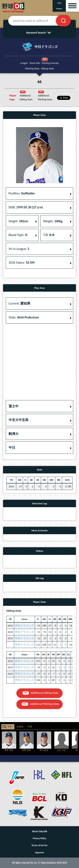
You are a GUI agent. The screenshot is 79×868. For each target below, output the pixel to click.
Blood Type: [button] (18, 235)
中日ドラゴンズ (24, 626)
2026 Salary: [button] (22, 262)
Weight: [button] (53, 221)
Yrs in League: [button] (19, 249)
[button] (39, 406)
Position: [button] (22, 193)
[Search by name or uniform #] (37, 21)
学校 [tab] (30, 727)
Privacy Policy (40, 838)
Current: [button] (19, 303)
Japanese (39, 852)
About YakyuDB (39, 831)
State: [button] (24, 317)
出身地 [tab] (20, 727)
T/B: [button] (49, 235)
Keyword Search (40, 33)
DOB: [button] (26, 207)
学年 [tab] (10, 727)
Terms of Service (39, 845)
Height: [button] (18, 221)
